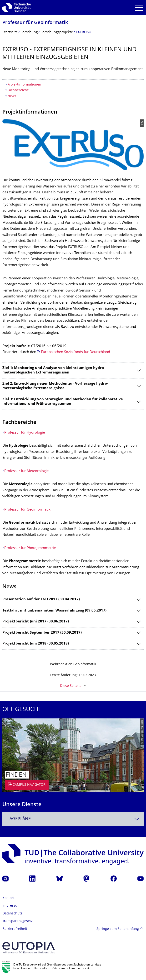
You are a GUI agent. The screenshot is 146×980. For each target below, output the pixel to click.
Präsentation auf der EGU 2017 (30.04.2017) (41, 600)
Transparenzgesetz (18, 921)
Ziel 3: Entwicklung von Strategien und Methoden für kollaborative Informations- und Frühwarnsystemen (63, 402)
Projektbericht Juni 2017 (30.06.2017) (36, 622)
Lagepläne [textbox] (19, 819)
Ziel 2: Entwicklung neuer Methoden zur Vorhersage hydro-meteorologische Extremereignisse (55, 386)
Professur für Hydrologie (25, 433)
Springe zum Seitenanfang (118, 929)
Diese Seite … (71, 686)
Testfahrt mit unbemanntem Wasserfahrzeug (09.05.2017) (54, 611)
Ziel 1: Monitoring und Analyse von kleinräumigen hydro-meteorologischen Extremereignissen (54, 370)
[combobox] (73, 819)
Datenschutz (12, 914)
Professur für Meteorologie (26, 471)
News (12, 96)
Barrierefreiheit (15, 929)
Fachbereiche (18, 90)
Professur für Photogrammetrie (30, 548)
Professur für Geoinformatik (35, 23)
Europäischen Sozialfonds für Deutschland (76, 352)
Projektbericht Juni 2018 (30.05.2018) (36, 644)
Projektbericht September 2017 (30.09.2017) (42, 633)
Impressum (11, 906)
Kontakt (8, 898)
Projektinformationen (24, 85)
